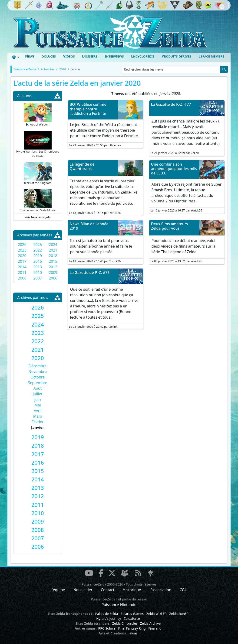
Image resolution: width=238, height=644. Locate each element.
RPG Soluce (107, 628)
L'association (160, 590)
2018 (53, 256)
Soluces (49, 56)
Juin (38, 399)
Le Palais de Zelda (104, 614)
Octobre (38, 377)
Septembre (38, 383)
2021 (53, 250)
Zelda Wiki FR (157, 614)
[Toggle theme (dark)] (16, 57)
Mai (38, 405)
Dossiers (90, 56)
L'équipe (58, 590)
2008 (22, 278)
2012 (53, 267)
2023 (22, 250)
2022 (38, 250)
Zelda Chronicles (125, 623)
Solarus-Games (132, 614)
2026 (22, 245)
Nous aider (83, 590)
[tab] (38, 307)
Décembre (38, 366)
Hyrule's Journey (109, 618)
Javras (133, 633)
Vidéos (69, 56)
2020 (22, 256)
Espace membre (211, 56)
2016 (38, 261)
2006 (53, 278)
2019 (38, 256)
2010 (38, 273)
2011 (22, 273)
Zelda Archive (150, 623)
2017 (22, 261)
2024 (53, 245)
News (30, 56)
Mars (38, 416)
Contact (108, 590)
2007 (38, 278)
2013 (38, 267)
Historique (132, 590)
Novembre (38, 371)
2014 (22, 267)
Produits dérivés (176, 56)
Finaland (155, 628)
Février (38, 422)
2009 (53, 273)
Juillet (38, 394)
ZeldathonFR (179, 614)
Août (38, 388)
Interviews (114, 56)
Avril (38, 411)
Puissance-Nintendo (119, 605)
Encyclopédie (143, 56)
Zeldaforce (132, 618)
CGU (183, 590)
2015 (53, 261)
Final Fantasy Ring (132, 628)
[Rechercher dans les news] (171, 69)
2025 (38, 245)
